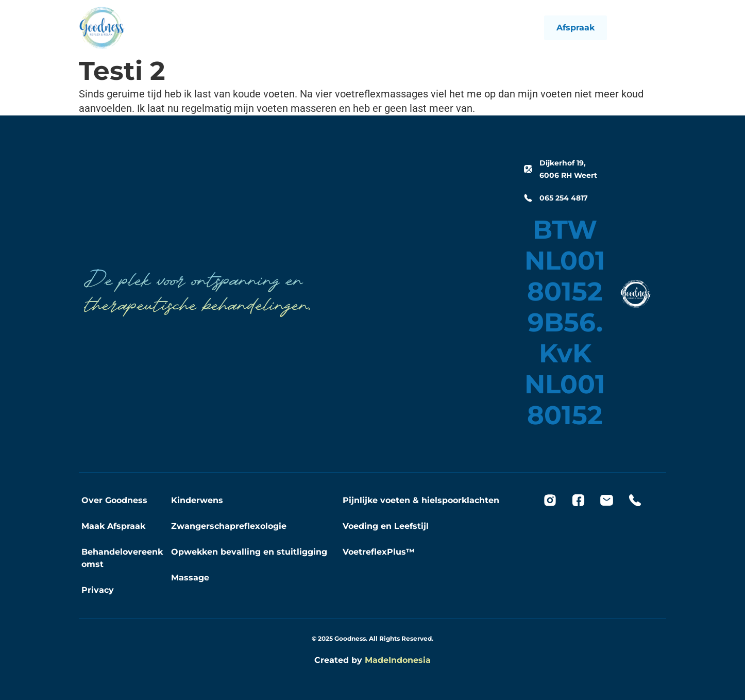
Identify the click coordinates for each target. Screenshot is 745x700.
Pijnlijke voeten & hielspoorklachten (421, 500)
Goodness (409, 28)
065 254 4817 (564, 198)
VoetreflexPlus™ (379, 552)
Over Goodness (114, 500)
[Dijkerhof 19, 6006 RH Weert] (528, 169)
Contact (455, 28)
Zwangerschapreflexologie (229, 526)
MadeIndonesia (398, 660)
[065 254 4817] (528, 198)
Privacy (98, 590)
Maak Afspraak (113, 526)
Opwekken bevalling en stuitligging (249, 552)
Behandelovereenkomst (122, 558)
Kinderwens (197, 500)
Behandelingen (349, 28)
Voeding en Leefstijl (386, 526)
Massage (190, 578)
